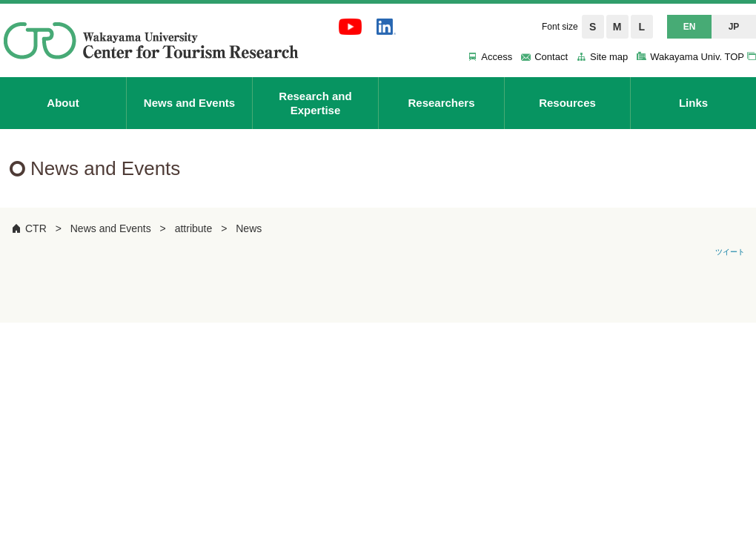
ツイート (730, 252)
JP (734, 27)
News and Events (111, 228)
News (249, 228)
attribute (194, 228)
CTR (36, 228)
